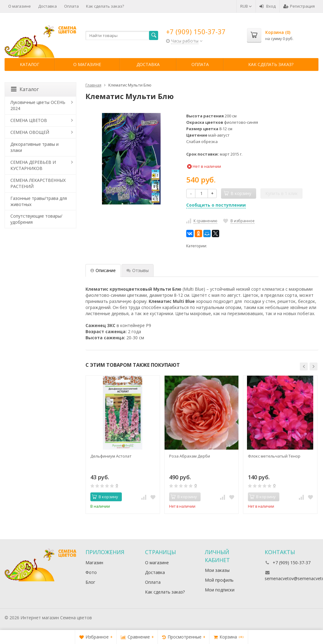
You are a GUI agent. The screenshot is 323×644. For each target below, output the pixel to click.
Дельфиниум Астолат (111, 456)
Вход (268, 6)
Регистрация (299, 6)
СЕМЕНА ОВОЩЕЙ (30, 132)
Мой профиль (219, 580)
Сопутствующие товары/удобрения (36, 219)
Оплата (71, 6)
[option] (123, 445)
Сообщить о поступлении (216, 205)
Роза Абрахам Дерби (190, 456)
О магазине (20, 6)
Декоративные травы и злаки (34, 147)
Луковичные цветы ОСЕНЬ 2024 (38, 105)
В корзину (105, 497)
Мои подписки (220, 590)
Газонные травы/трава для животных (39, 201)
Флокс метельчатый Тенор (274, 456)
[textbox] (122, 35)
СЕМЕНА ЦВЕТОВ (29, 120)
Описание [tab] (103, 270)
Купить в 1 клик (281, 193)
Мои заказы (217, 570)
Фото (91, 572)
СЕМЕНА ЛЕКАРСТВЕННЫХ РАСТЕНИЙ (38, 183)
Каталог (30, 64)
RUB (246, 6)
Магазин (94, 563)
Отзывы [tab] (138, 270)
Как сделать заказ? (105, 6)
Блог (90, 582)
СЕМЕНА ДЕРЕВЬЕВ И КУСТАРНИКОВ (33, 165)
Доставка (47, 6)
